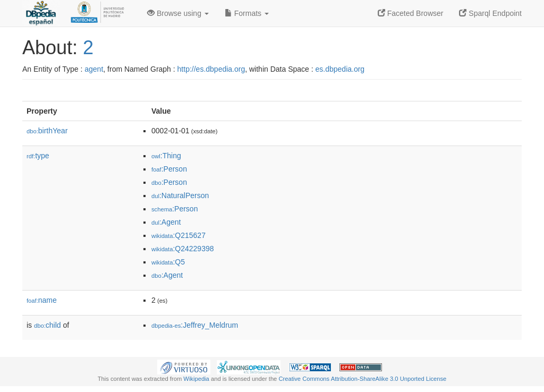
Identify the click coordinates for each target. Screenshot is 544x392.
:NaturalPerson (180, 195)
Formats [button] (247, 13)
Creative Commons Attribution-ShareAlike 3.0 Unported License (362, 379)
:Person (169, 169)
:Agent (166, 222)
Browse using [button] (178, 13)
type (38, 156)
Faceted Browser (411, 13)
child (48, 325)
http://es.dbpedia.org (211, 69)
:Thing (166, 156)
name (42, 300)
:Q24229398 (183, 249)
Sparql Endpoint (490, 13)
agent (94, 69)
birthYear (47, 131)
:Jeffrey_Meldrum (195, 325)
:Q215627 (178, 235)
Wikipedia (196, 379)
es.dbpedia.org (340, 69)
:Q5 (168, 262)
